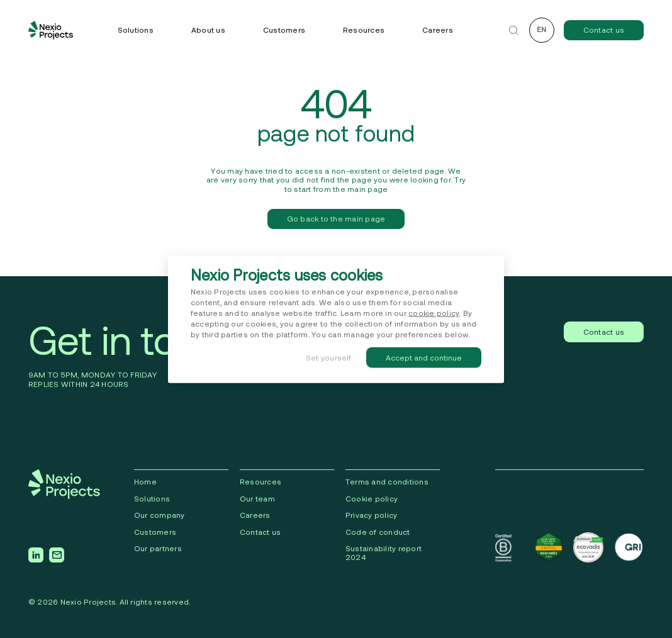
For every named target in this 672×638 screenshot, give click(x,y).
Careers (438, 30)
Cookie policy (372, 499)
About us (208, 30)
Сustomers (155, 532)
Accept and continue (424, 357)
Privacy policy (371, 515)
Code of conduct (378, 532)
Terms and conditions (387, 482)
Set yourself (329, 357)
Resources (364, 30)
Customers (284, 30)
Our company (160, 515)
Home (145, 482)
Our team (257, 499)
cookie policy (434, 313)
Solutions (136, 30)
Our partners (158, 548)
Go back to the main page (336, 219)
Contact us (604, 30)
